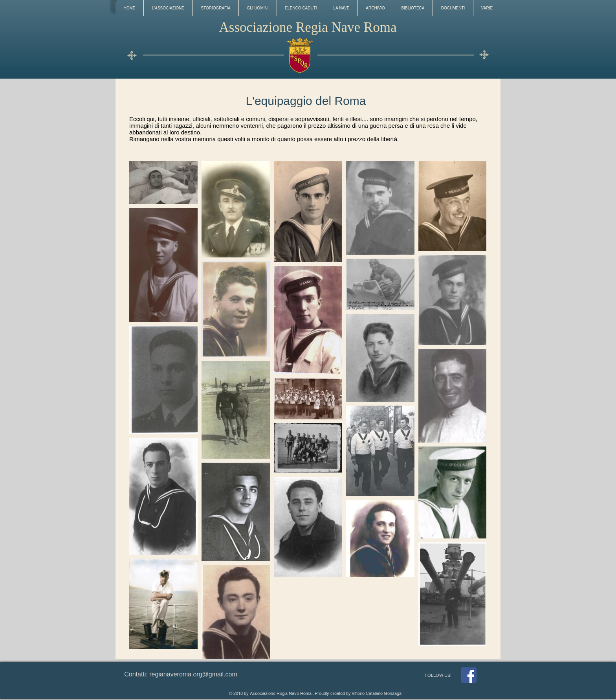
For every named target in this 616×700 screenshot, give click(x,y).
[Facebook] (469, 675)
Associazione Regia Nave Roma (308, 27)
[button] (168, 8)
